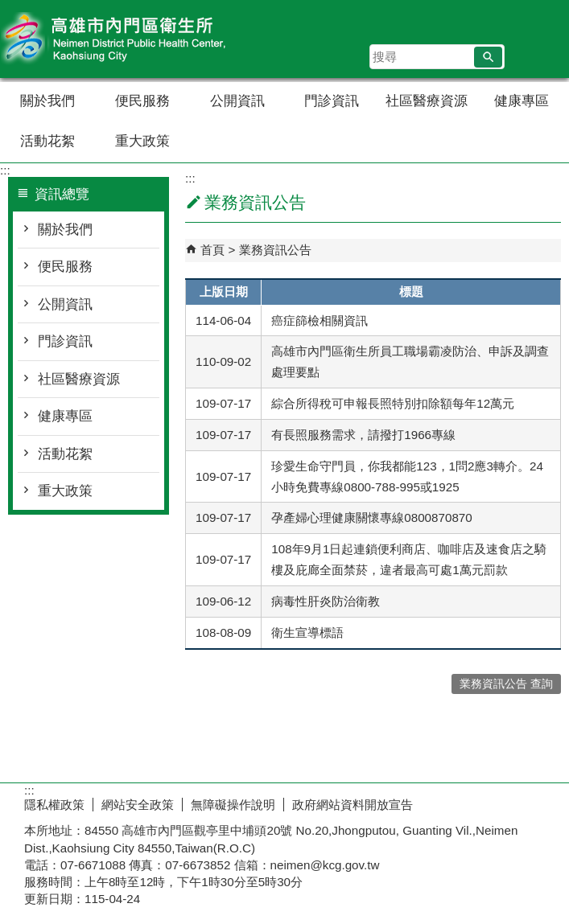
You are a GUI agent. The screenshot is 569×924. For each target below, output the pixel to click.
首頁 (212, 250)
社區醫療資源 (427, 101)
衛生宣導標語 (307, 632)
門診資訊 (332, 101)
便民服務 (142, 101)
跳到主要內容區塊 (8, 8)
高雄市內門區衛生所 (136, 39)
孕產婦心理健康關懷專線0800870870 (371, 517)
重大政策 (142, 141)
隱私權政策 (54, 805)
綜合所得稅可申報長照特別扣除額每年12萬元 (393, 403)
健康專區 (522, 101)
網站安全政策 (138, 805)
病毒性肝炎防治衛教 (326, 601)
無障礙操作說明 (233, 805)
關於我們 (47, 101)
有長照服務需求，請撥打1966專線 (363, 435)
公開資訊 (237, 101)
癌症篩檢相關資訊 (320, 320)
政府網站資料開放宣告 (353, 805)
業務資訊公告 (275, 250)
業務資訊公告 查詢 (506, 684)
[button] (488, 57)
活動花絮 (47, 141)
